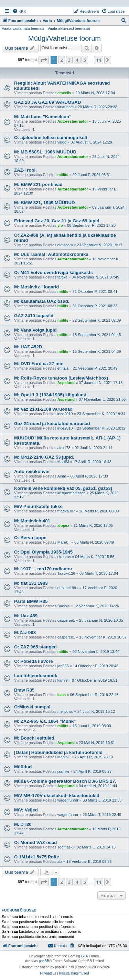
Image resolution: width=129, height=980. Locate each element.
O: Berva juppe (30, 538)
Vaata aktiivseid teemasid (69, 28)
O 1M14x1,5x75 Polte (36, 857)
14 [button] (99, 60)
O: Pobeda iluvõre (34, 661)
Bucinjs (63, 606)
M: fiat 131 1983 (31, 583)
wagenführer (68, 800)
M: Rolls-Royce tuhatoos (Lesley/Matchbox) (61, 378)
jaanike (63, 771)
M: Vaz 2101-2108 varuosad (43, 409)
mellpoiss (65, 711)
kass (62, 695)
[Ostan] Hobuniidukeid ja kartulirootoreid (58, 752)
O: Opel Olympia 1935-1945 (43, 552)
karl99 (63, 680)
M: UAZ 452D (28, 347)
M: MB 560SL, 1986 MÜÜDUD (45, 152)
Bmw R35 (24, 690)
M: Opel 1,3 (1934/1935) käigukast (50, 395)
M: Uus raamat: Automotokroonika (51, 254)
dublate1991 (68, 588)
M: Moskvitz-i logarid (36, 287)
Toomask (65, 847)
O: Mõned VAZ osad (35, 842)
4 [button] (77, 60)
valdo (62, 142)
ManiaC (64, 757)
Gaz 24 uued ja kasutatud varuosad (52, 424)
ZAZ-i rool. (25, 170)
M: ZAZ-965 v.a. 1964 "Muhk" (45, 721)
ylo (60, 225)
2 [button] (61, 60)
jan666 (63, 666)
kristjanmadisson (72, 493)
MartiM (63, 462)
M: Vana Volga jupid (35, 330)
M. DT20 (23, 824)
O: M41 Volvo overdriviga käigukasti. (53, 272)
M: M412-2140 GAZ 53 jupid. (44, 457)
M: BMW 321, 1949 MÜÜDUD (45, 203)
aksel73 (64, 448)
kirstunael (66, 107)
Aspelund (66, 383)
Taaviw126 (66, 573)
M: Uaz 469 (26, 616)
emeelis (64, 93)
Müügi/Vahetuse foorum (64, 38)
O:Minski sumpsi (32, 707)
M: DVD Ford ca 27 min (39, 364)
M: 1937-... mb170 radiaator (43, 569)
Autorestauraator (73, 121)
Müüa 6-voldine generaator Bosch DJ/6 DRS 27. (65, 781)
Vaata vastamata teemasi (23, 28)
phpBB (44, 961)
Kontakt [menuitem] (57, 945)
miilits (63, 175)
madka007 (66, 511)
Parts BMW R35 (31, 601)
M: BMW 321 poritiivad (38, 184)
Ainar (62, 476)
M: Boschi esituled (34, 738)
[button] (44, 60)
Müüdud (23, 767)
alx (60, 861)
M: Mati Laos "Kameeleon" (43, 117)
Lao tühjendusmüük (36, 676)
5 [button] (85, 60)
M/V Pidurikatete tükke (38, 506)
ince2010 (65, 414)
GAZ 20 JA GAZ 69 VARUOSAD (47, 102)
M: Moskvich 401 (32, 521)
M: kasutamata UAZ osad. (42, 301)
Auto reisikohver (32, 472)
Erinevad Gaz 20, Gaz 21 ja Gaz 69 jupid (57, 221)
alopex (63, 525)
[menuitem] (19, 11)
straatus (64, 557)
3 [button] (69, 60)
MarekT (64, 542)
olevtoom (65, 245)
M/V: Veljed (26, 810)
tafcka (62, 277)
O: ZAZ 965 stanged (35, 647)
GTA (85, 956)
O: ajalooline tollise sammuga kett (51, 138)
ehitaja (63, 368)
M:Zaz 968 (25, 632)
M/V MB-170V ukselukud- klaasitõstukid (57, 796)
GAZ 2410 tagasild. (34, 316)
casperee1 (66, 620)
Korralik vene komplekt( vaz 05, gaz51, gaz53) (63, 488)
